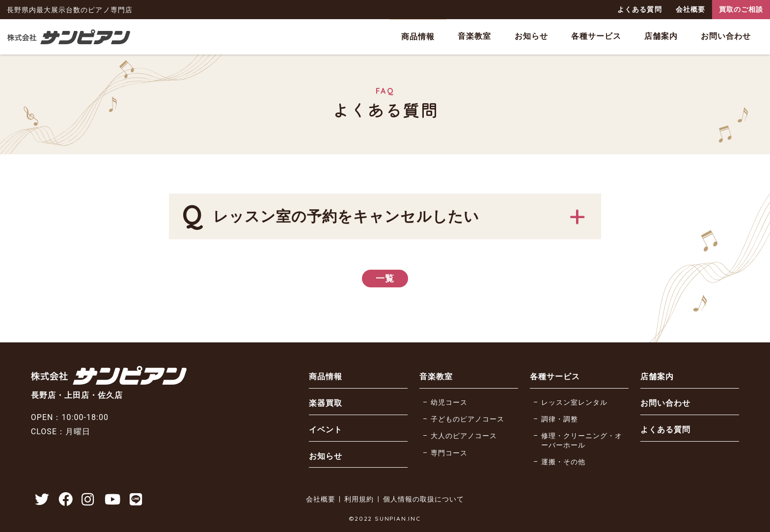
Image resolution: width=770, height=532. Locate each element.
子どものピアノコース (467, 419)
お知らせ (531, 36)
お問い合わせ (726, 36)
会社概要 (690, 9)
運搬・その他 (563, 462)
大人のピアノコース (464, 436)
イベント (326, 430)
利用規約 (359, 499)
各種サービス (596, 36)
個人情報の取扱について (424, 499)
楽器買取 (326, 403)
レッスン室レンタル (574, 403)
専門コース (449, 453)
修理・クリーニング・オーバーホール (582, 441)
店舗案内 (661, 36)
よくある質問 (639, 9)
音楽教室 (474, 36)
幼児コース (449, 403)
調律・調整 (560, 419)
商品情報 (418, 37)
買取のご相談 (741, 9)
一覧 (385, 278)
